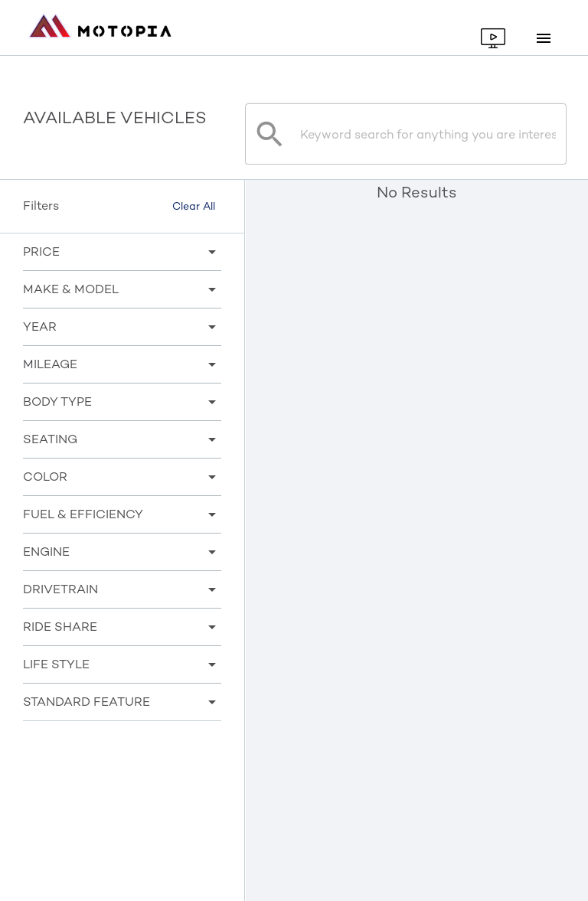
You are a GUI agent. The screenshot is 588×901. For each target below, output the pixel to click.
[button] (122, 252)
